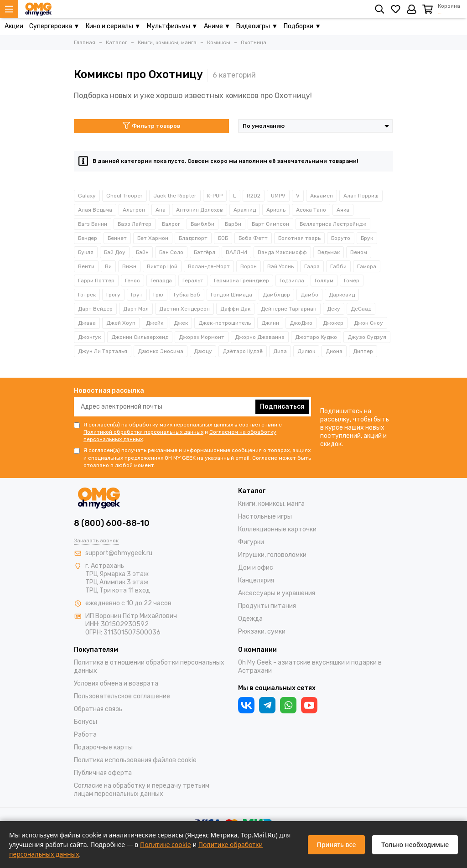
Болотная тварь (299, 238)
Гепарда (161, 281)
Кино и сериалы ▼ (113, 26)
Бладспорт (193, 238)
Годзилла (292, 281)
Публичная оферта (103, 773)
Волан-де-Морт (209, 266)
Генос (132, 281)
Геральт (193, 281)
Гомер (352, 281)
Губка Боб (187, 295)
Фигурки (251, 542)
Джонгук (89, 337)
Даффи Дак (235, 309)
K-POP (215, 196)
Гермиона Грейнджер (241, 281)
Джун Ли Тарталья (103, 351)
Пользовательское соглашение (122, 696)
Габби (338, 266)
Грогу (113, 295)
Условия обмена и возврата (116, 683)
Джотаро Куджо (316, 337)
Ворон (249, 266)
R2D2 (254, 196)
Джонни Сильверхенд (140, 337)
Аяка (343, 210)
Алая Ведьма (95, 210)
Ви (108, 266)
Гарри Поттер (96, 281)
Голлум (324, 281)
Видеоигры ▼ (257, 26)
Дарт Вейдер (95, 309)
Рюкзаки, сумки (262, 632)
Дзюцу (203, 351)
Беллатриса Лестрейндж (333, 224)
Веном (359, 252)
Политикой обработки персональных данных (143, 432)
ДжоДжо (301, 323)
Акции (14, 26)
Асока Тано (311, 210)
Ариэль (276, 210)
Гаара (312, 266)
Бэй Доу (115, 252)
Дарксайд (342, 295)
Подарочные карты (103, 747)
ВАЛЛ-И (236, 252)
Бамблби (202, 224)
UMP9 (278, 196)
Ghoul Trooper (125, 196)
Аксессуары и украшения (277, 593)
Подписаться (282, 407)
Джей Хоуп (121, 323)
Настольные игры (265, 517)
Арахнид (245, 210)
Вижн (129, 266)
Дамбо (309, 295)
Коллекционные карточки (277, 529)
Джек (181, 323)
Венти (86, 266)
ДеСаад (361, 309)
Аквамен (322, 196)
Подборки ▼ (302, 26)
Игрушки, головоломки (272, 555)
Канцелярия (256, 580)
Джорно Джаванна (260, 337)
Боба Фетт (253, 238)
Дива (280, 351)
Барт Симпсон (270, 224)
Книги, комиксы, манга (271, 504)
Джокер (333, 323)
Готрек (87, 295)
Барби (233, 224)
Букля (86, 252)
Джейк (155, 323)
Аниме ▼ (217, 26)
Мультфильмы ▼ (172, 26)
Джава (87, 323)
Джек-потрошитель (225, 323)
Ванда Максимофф (282, 252)
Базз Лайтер (135, 224)
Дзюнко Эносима (161, 351)
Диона (334, 351)
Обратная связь (98, 709)
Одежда (250, 619)
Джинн (270, 323)
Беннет (117, 238)
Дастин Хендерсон (184, 309)
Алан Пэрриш (361, 196)
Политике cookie (166, 845)
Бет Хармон (153, 238)
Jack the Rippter (175, 196)
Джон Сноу (368, 323)
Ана (161, 210)
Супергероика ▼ (54, 26)
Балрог (171, 224)
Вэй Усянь (280, 266)
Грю (158, 295)
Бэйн (142, 252)
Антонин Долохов (200, 210)
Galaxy (87, 196)
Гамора (367, 266)
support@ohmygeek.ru (119, 553)
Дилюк (306, 351)
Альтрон (134, 210)
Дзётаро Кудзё (243, 351)
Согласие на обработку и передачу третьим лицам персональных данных (142, 790)
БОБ (223, 238)
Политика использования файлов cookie (135, 760)
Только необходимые (415, 845)
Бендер (88, 238)
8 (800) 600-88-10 (112, 523)
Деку (334, 309)
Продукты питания (267, 606)
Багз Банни (93, 224)
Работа (85, 735)
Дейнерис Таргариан (289, 309)
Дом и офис (256, 568)
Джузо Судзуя (367, 337)
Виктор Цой (162, 266)
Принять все (337, 845)
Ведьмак (329, 252)
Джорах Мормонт (202, 337)
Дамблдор (276, 295)
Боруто (341, 238)
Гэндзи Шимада (231, 295)
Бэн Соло (171, 252)
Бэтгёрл (205, 252)
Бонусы (86, 722)
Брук (367, 238)
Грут (137, 295)
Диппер (363, 351)
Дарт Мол (136, 309)
